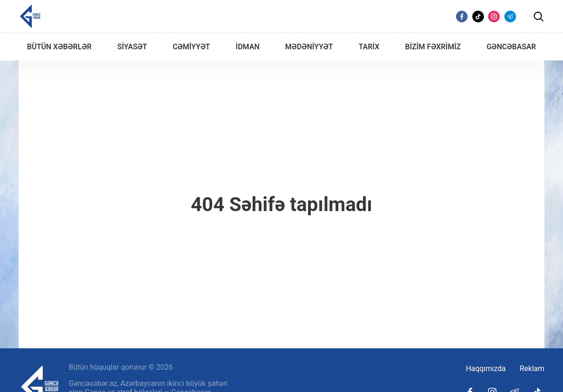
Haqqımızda (486, 369)
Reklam (532, 369)
